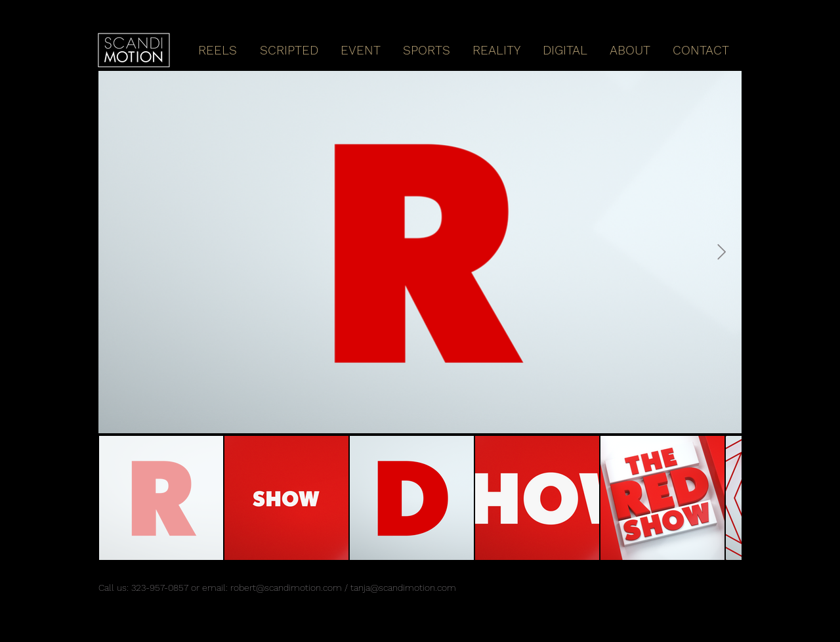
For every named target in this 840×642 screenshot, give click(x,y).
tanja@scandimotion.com (403, 588)
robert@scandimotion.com (286, 588)
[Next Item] (722, 252)
